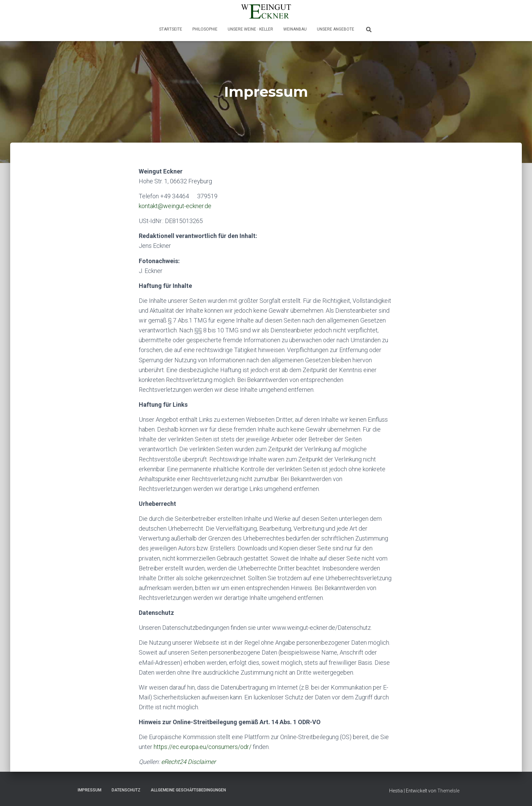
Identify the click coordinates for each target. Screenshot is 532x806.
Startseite (171, 29)
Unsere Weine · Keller (250, 29)
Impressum (90, 790)
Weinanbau (295, 29)
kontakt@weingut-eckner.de (175, 206)
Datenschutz (126, 790)
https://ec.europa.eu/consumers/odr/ (203, 747)
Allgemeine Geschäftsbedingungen (188, 790)
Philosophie (205, 29)
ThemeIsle (448, 791)
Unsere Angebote (336, 29)
